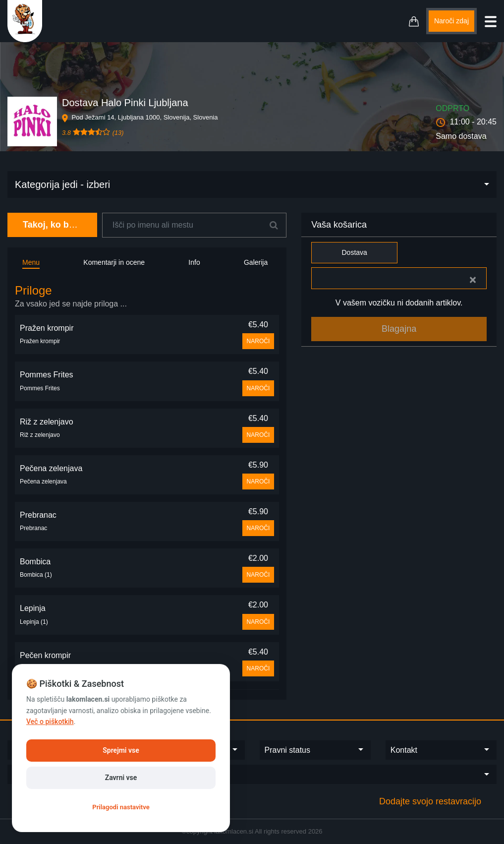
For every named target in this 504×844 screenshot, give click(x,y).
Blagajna (399, 329)
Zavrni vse (121, 778)
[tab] (147, 297)
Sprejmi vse (121, 750)
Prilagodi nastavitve (121, 807)
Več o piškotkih (50, 722)
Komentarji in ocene (114, 262)
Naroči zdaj (451, 21)
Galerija (256, 262)
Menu (31, 262)
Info (194, 262)
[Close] (473, 280)
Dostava (354, 253)
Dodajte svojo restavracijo (430, 801)
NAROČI (258, 341)
